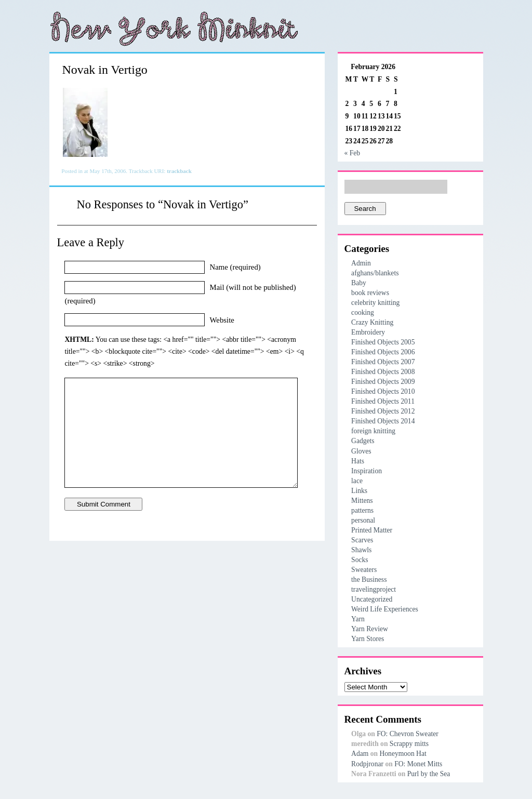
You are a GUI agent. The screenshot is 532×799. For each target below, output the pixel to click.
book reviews (370, 293)
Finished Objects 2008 (383, 372)
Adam (360, 754)
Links (359, 491)
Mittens (362, 501)
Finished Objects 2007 (383, 362)
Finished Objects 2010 (383, 391)
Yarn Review (370, 629)
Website (222, 319)
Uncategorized (372, 599)
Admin (361, 263)
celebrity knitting (375, 303)
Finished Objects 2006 (383, 352)
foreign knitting (373, 431)
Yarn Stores (368, 639)
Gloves (361, 451)
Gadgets (363, 441)
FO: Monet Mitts (418, 764)
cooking (363, 312)
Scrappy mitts (409, 744)
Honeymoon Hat (403, 754)
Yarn (358, 619)
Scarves (362, 540)
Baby (359, 283)
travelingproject (374, 589)
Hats (358, 461)
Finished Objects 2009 (383, 382)
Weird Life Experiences (385, 609)
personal (363, 520)
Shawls (361, 550)
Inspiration (367, 471)
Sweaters (364, 570)
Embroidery (368, 332)
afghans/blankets (375, 273)
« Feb (353, 153)
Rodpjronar (367, 764)
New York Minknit (174, 29)
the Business (369, 580)
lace (357, 481)
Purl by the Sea (429, 774)
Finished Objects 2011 (383, 401)
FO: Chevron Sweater (408, 734)
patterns (362, 510)
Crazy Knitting (372, 322)
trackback (179, 171)
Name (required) (235, 267)
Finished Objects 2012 (383, 411)
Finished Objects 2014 (383, 421)
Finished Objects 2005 (383, 342)
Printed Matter (372, 530)
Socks (360, 560)
